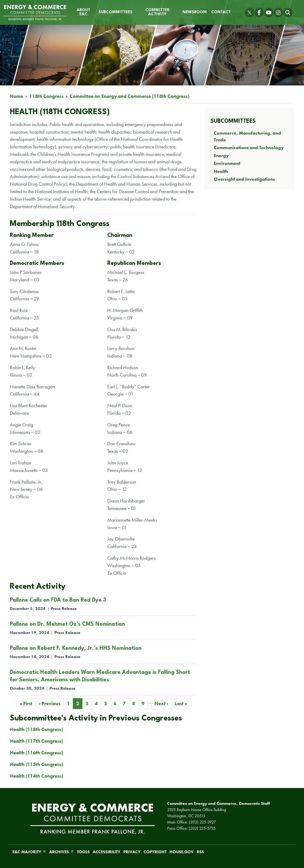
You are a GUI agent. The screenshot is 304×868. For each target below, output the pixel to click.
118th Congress (46, 96)
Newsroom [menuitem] (195, 12)
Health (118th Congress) (36, 729)
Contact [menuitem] (221, 12)
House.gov (182, 852)
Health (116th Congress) (36, 753)
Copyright (155, 852)
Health (221, 171)
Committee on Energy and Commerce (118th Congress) (129, 96)
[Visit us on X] (250, 12)
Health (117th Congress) (36, 741)
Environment (227, 163)
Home (16, 96)
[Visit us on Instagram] (278, 12)
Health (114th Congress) (36, 776)
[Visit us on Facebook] (259, 12)
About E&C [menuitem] (83, 12)
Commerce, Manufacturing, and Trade (247, 136)
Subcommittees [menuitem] (116, 12)
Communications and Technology (249, 148)
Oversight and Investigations (244, 179)
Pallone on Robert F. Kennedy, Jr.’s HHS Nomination (76, 648)
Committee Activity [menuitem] (157, 12)
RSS (200, 852)
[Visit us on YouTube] (269, 12)
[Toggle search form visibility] (288, 12)
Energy (221, 156)
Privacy (132, 852)
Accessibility (107, 852)
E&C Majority (29, 852)
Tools (83, 852)
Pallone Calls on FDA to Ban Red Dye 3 (58, 600)
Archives (62, 852)
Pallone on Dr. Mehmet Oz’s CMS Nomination (67, 624)
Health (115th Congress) (36, 764)
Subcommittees (233, 121)
